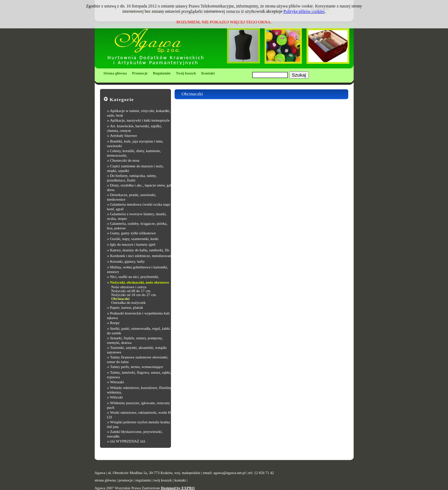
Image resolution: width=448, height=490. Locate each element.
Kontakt (208, 73)
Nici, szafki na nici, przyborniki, (134, 277)
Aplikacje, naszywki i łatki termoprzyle (140, 120)
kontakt (180, 480)
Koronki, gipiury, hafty (127, 261)
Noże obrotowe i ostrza (129, 287)
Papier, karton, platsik (126, 308)
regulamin (143, 480)
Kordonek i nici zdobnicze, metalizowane (141, 256)
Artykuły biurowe (123, 136)
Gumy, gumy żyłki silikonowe (133, 233)
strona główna (105, 480)
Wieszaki (117, 382)
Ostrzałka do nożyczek (129, 303)
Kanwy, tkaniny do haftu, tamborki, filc (140, 250)
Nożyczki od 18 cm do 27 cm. (134, 295)
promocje (126, 480)
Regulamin (162, 73)
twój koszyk (162, 480)
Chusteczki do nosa (125, 160)
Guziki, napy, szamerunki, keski (134, 239)
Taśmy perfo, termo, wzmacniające (136, 367)
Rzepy (115, 323)
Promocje (140, 73)
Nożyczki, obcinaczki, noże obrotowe (139, 282)
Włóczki (116, 397)
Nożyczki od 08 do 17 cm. (131, 291)
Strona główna (115, 73)
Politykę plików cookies (304, 11)
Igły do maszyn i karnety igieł (133, 244)
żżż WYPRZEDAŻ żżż (128, 441)
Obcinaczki (121, 299)
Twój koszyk (186, 73)
